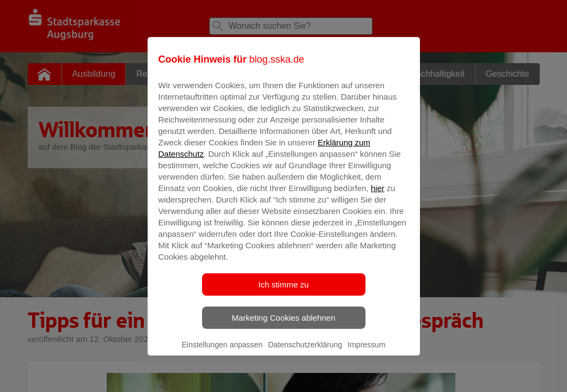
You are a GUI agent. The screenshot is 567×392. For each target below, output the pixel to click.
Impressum (366, 352)
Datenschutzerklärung (305, 352)
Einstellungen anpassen (222, 352)
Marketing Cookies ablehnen (283, 325)
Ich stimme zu (283, 292)
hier (378, 196)
